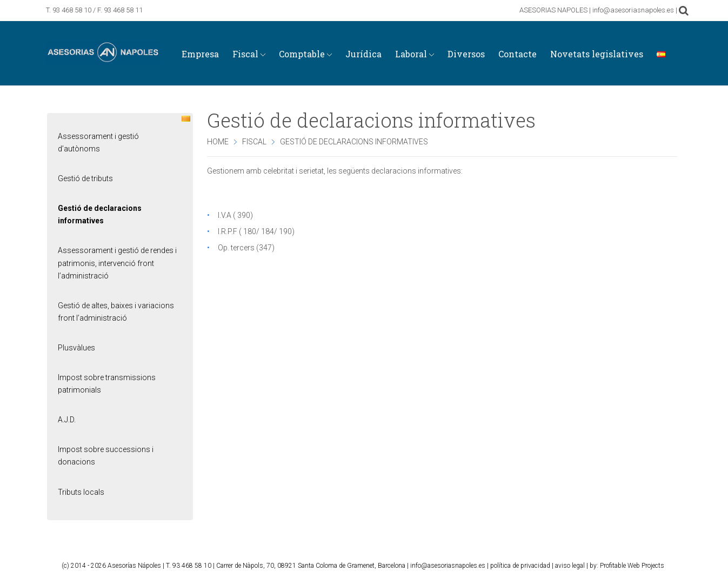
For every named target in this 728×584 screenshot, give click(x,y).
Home (218, 142)
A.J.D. (67, 420)
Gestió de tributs (85, 178)
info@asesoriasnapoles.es (448, 566)
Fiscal (254, 142)
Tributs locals (81, 492)
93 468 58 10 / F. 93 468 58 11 (98, 10)
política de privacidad (520, 566)
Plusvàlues (76, 348)
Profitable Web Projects (632, 566)
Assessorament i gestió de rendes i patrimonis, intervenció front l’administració (117, 263)
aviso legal (570, 566)
